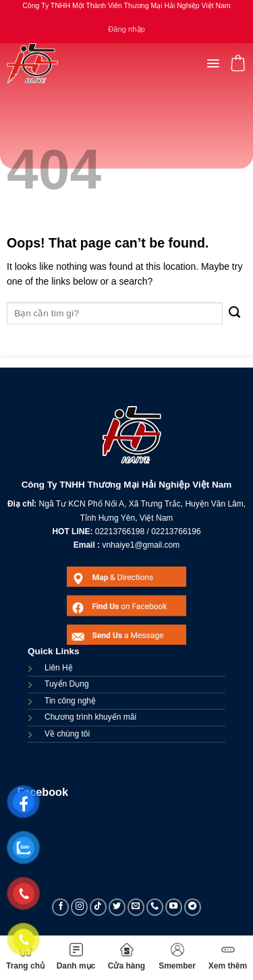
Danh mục (76, 957)
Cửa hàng (126, 957)
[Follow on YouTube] (174, 907)
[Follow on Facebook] (61, 907)
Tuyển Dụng (67, 684)
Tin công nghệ (70, 701)
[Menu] (213, 63)
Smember (177, 957)
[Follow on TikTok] (99, 907)
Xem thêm (228, 957)
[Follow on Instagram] (80, 907)
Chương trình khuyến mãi (90, 717)
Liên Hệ (59, 668)
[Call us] (155, 907)
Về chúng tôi (67, 734)
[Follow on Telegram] (193, 907)
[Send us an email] (136, 907)
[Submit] (234, 313)
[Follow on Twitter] (117, 907)
